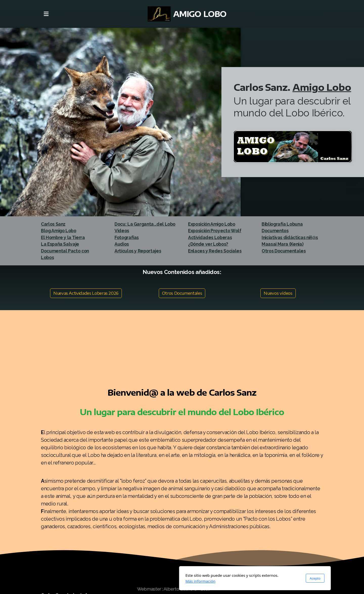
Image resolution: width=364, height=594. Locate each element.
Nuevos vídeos (278, 293)
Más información (128, 581)
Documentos (275, 231)
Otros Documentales (182, 293)
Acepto (242, 578)
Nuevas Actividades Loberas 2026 (86, 293)
